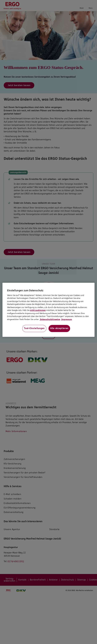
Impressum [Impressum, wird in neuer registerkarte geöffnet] (66, 319)
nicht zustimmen (38, 310)
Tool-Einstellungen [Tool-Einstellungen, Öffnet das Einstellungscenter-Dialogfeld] (34, 328)
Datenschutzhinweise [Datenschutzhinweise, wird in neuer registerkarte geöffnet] (50, 319)
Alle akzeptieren (59, 328)
